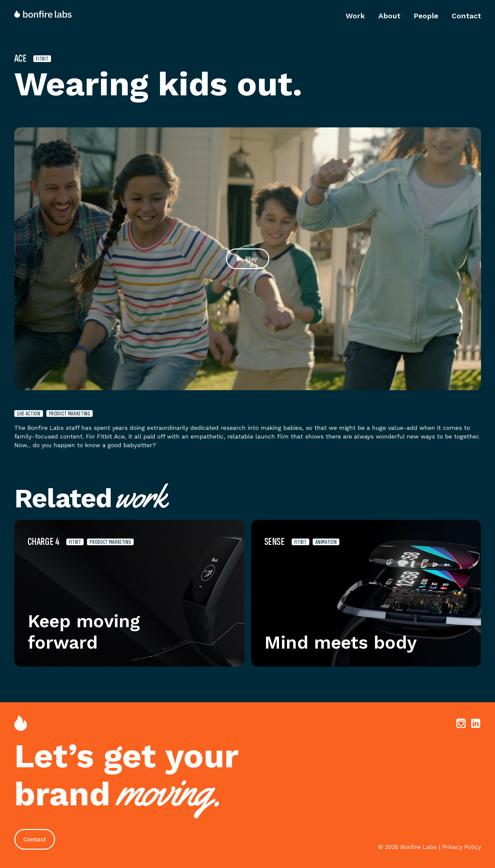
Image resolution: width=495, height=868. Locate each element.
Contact (466, 16)
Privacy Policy (462, 847)
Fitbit (42, 59)
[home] (46, 14)
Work (355, 16)
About (389, 16)
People (426, 16)
